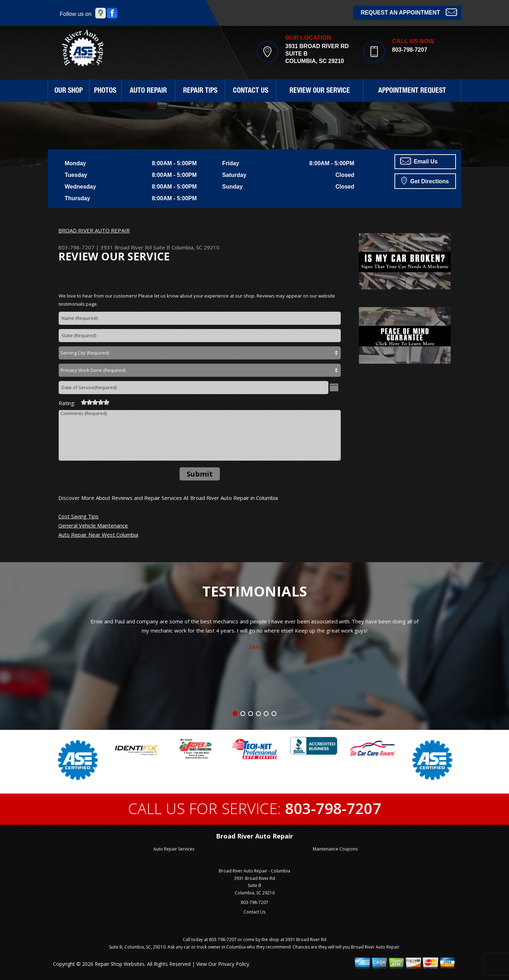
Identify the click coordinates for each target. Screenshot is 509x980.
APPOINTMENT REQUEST (412, 91)
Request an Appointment (409, 12)
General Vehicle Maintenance (93, 525)
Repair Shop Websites (120, 964)
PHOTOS (105, 91)
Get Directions (425, 180)
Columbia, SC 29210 (195, 247)
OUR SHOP (69, 91)
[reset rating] (78, 401)
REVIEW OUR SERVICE (320, 91)
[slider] (95, 402)
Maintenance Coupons (335, 849)
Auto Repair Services (174, 849)
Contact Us (255, 912)
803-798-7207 (410, 50)
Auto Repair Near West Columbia (98, 535)
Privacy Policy (234, 964)
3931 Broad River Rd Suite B (135, 247)
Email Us (419, 161)
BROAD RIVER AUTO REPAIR (94, 230)
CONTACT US (251, 91)
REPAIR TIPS (200, 91)
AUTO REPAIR (148, 91)
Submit (200, 474)
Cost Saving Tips (78, 516)
